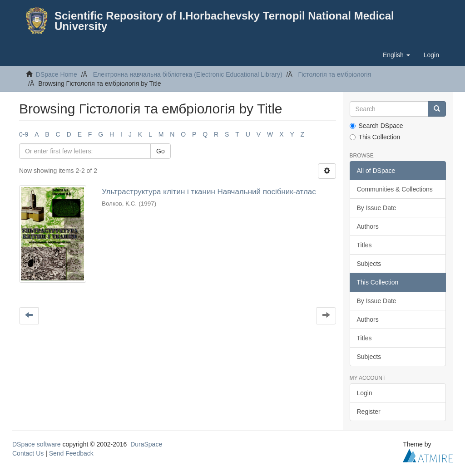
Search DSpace (376, 126)
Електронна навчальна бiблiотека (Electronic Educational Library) (188, 74)
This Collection (375, 137)
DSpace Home (57, 74)
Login (365, 393)
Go (161, 151)
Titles (364, 245)
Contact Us (28, 453)
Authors (368, 226)
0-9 (24, 134)
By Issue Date (377, 208)
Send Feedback (71, 453)
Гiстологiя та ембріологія (335, 74)
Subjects (369, 264)
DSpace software (37, 444)
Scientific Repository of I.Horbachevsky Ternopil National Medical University (224, 21)
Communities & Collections (395, 189)
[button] (396, 55)
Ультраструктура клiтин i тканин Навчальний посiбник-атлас (209, 192)
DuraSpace (146, 444)
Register (369, 412)
